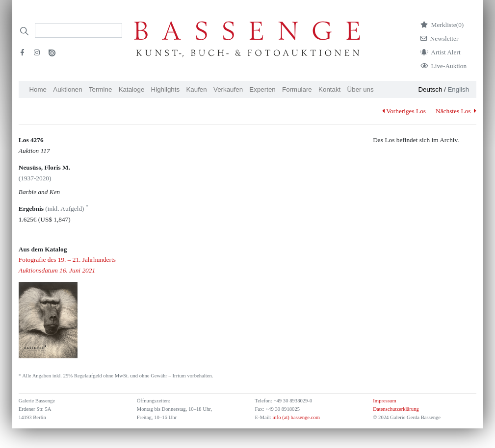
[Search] (78, 30)
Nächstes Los (456, 111)
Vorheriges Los (404, 111)
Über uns (361, 89)
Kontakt (329, 89)
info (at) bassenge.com (296, 417)
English (458, 89)
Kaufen (196, 89)
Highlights (166, 89)
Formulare (297, 89)
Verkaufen (228, 89)
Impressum (384, 401)
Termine (100, 89)
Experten (262, 89)
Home (38, 89)
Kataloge (132, 89)
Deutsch (430, 89)
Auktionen (67, 89)
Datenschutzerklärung (396, 409)
